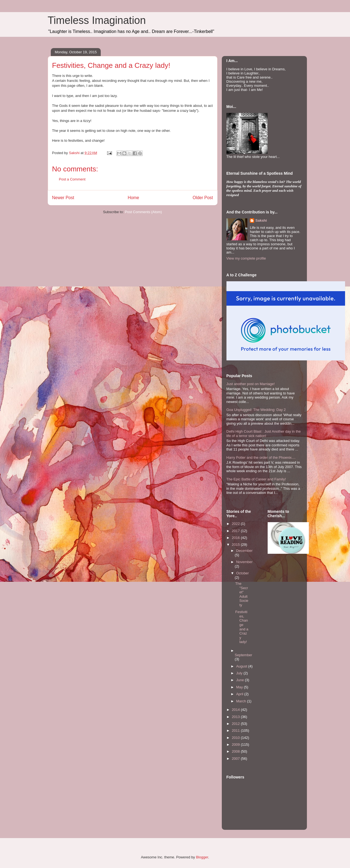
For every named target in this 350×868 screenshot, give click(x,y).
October (242, 573)
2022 (236, 524)
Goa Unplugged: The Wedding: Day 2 (256, 410)
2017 (236, 531)
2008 (236, 751)
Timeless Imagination (97, 20)
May (240, 687)
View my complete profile (246, 258)
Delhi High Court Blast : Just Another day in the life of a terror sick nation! (264, 434)
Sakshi (261, 220)
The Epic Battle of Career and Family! (256, 479)
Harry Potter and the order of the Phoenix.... (261, 457)
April (240, 694)
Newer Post (63, 198)
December (244, 551)
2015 (236, 545)
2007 (236, 759)
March (242, 701)
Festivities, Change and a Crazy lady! (242, 627)
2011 (236, 731)
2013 (236, 717)
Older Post (203, 198)
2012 (236, 724)
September (243, 655)
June (240, 680)
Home (133, 198)
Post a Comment (72, 179)
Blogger (202, 857)
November (244, 562)
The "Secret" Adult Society (242, 594)
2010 (236, 738)
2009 (236, 745)
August (242, 666)
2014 (236, 710)
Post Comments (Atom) (143, 212)
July (240, 673)
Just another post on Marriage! (251, 384)
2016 (236, 538)
